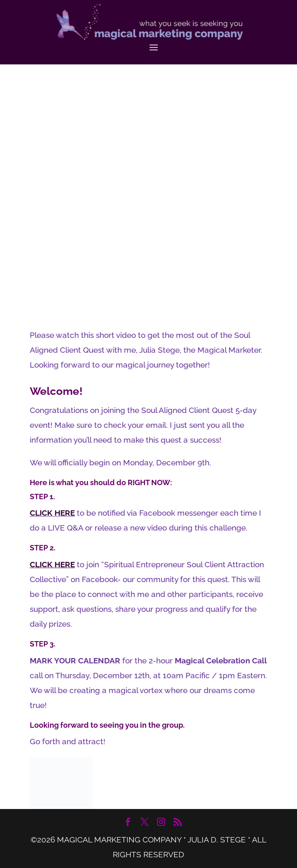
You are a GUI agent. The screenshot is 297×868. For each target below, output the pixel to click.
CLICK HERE (52, 513)
